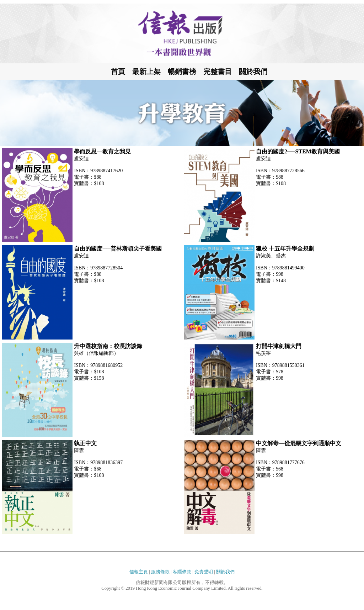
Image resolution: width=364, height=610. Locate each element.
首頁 (118, 72)
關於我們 (253, 72)
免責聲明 (204, 572)
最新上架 (146, 72)
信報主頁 (139, 572)
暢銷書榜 (182, 72)
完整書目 (218, 72)
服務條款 (160, 572)
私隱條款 (182, 572)
